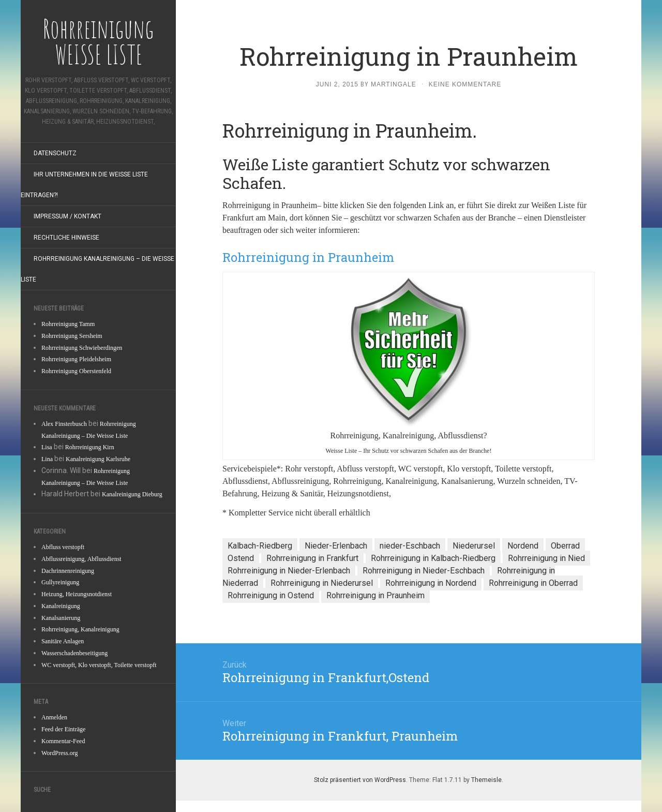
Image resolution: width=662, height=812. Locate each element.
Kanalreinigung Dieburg (132, 494)
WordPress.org (59, 753)
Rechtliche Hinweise (66, 238)
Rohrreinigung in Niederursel (322, 583)
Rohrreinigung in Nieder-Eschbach (424, 571)
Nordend (523, 546)
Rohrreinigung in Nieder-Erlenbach (289, 571)
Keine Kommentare (465, 84)
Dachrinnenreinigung (68, 571)
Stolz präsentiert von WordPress (360, 780)
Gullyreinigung (60, 582)
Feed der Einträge (63, 729)
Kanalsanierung (61, 618)
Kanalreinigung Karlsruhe (98, 459)
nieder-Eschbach (410, 546)
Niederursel (474, 546)
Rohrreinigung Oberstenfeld (76, 371)
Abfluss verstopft (63, 547)
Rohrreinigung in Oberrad (533, 583)
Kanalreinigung (61, 606)
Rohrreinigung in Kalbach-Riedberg (433, 558)
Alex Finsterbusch (64, 424)
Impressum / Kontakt (67, 216)
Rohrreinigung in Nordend (431, 583)
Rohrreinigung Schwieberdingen (82, 348)
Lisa (47, 447)
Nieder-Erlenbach (336, 546)
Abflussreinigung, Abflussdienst (81, 559)
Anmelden (54, 717)
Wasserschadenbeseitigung (74, 653)
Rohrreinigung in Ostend (271, 595)
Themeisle (486, 780)
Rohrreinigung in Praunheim (375, 595)
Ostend (241, 558)
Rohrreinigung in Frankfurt (312, 558)
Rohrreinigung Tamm (68, 324)
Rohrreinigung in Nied (546, 558)
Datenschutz (55, 153)
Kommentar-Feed (63, 741)
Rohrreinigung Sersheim (72, 336)
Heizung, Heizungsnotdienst (77, 594)
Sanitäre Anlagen (63, 641)
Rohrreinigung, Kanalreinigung (80, 629)
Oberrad (565, 546)
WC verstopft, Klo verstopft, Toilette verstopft (99, 665)
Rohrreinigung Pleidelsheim (76, 359)
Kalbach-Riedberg (260, 546)
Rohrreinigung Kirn (90, 447)
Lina (47, 459)
